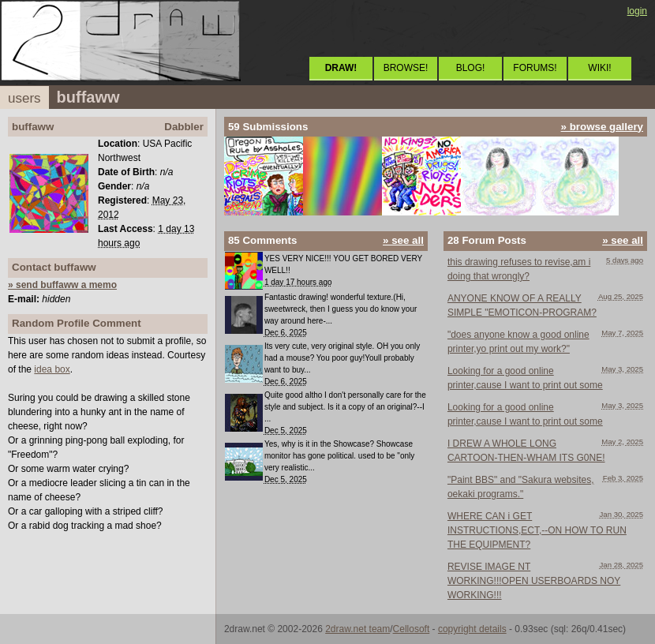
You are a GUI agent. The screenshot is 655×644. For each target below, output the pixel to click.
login (637, 11)
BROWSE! (406, 68)
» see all (403, 240)
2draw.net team (357, 629)
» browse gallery (602, 127)
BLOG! (471, 68)
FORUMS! (535, 68)
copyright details (472, 629)
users (24, 98)
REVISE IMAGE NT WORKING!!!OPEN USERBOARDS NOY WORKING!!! (534, 581)
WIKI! (599, 68)
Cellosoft (412, 629)
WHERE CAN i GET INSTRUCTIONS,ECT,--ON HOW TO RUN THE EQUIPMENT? (537, 530)
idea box (52, 369)
